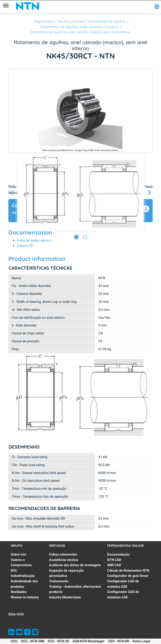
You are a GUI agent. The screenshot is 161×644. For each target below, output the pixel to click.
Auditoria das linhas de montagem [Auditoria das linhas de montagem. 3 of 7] (75, 565)
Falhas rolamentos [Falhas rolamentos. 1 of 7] (63, 554)
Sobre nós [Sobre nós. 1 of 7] (18, 554)
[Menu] (6, 6)
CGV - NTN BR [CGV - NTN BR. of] (119, 641)
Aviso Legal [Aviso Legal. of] (141, 641)
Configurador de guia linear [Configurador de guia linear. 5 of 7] (128, 576)
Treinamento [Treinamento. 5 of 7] (59, 581)
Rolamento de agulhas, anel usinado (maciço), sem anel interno (80, 32)
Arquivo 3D (25, 246)
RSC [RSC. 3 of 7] (14, 571)
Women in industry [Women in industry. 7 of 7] (25, 597)
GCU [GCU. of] (14, 641)
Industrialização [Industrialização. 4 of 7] (23, 576)
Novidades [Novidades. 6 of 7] (19, 592)
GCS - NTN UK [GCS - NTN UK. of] (58, 641)
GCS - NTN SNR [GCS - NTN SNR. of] (33, 641)
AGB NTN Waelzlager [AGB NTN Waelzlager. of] (89, 641)
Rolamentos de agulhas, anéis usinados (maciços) (80, 27)
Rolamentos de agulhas (107, 21)
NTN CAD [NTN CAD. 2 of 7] (114, 560)
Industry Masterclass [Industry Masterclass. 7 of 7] (65, 597)
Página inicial (44, 21)
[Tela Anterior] (12, 193)
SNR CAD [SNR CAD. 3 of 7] (114, 565)
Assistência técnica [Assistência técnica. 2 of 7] (64, 560)
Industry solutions (71, 21)
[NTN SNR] (27, 6)
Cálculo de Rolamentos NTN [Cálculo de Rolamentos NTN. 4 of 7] (128, 571)
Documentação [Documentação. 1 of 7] (118, 554)
